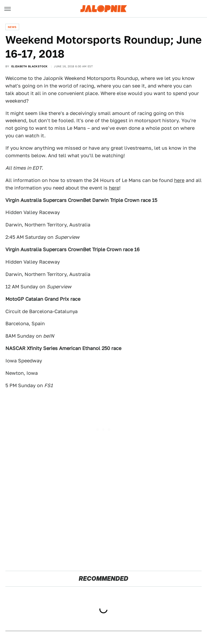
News (12, 27)
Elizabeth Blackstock (30, 66)
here (179, 180)
